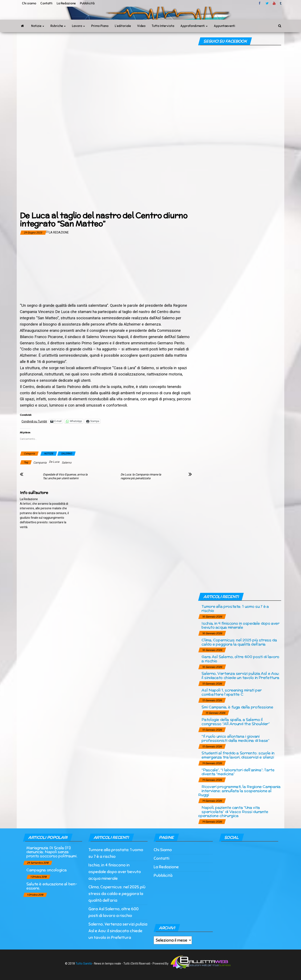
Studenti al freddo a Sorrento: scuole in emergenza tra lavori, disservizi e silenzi (238, 755)
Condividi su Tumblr (34, 421)
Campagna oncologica (46, 870)
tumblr (281, 3)
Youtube (274, 3)
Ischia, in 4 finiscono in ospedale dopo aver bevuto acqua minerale (240, 625)
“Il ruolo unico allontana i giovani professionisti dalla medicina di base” (235, 738)
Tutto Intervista (163, 26)
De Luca (54, 462)
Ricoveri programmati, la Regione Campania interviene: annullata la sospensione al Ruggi (239, 791)
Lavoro (78, 26)
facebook (260, 3)
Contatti (46, 3)
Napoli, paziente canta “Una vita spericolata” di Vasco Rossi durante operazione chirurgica (233, 812)
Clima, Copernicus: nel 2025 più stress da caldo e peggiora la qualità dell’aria (239, 642)
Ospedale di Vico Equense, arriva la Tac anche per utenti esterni (65, 476)
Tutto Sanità (84, 964)
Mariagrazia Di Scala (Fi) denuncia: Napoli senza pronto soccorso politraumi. (52, 852)
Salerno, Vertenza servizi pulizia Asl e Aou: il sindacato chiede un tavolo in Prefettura (240, 675)
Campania (40, 463)
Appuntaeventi (224, 26)
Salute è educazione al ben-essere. (52, 886)
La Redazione (66, 3)
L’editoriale (123, 26)
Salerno (67, 463)
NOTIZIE (49, 454)
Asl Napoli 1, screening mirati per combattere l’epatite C (232, 692)
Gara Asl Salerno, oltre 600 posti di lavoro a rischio (240, 659)
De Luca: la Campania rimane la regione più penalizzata (141, 476)
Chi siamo (29, 3)
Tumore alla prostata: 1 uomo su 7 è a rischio (235, 608)
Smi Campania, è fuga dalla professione (237, 707)
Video (141, 26)
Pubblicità (87, 3)
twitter (267, 3)
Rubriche (58, 26)
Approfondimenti (194, 26)
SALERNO (66, 454)
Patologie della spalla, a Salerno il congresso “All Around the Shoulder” (236, 722)
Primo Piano (100, 26)
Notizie (38, 26)
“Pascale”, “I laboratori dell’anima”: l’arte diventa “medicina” (238, 772)
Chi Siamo (163, 850)
